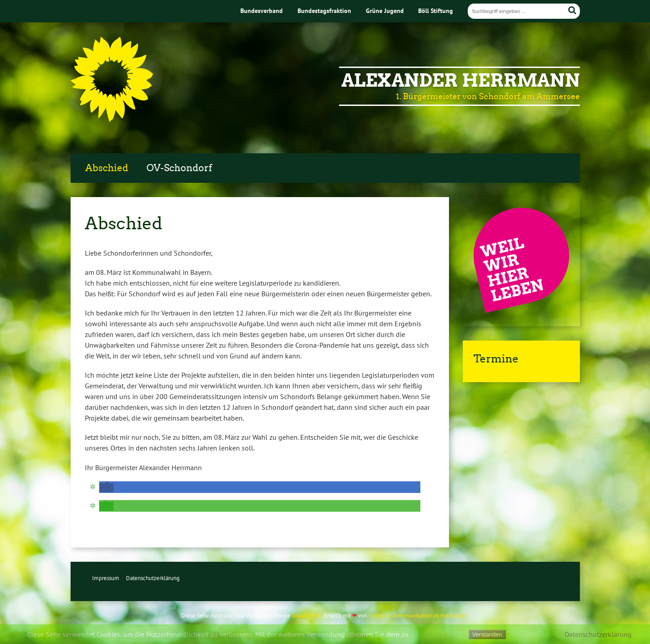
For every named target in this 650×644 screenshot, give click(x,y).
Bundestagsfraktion (324, 11)
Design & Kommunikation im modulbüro (418, 616)
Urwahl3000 (307, 616)
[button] (106, 488)
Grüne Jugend (385, 11)
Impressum (106, 578)
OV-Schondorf (179, 168)
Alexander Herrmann (461, 80)
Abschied (107, 168)
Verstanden (487, 634)
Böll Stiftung (436, 11)
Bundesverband (262, 11)
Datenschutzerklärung (153, 578)
